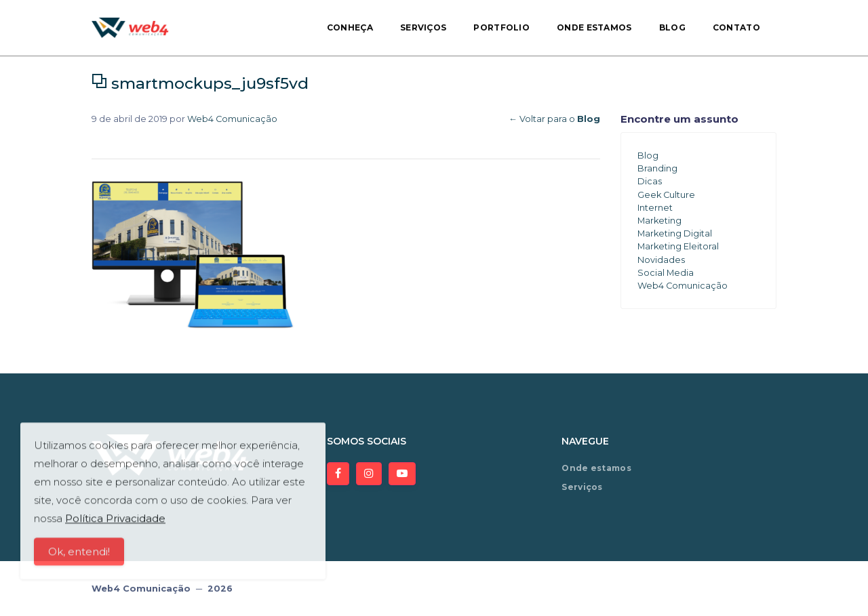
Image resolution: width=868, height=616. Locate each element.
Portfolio (501, 27)
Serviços (423, 27)
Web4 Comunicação (232, 119)
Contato (736, 27)
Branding (657, 168)
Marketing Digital (675, 233)
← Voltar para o (554, 119)
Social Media (666, 273)
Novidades (661, 260)
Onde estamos (594, 27)
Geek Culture (666, 195)
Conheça (350, 27)
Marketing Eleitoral (678, 246)
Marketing (659, 221)
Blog (672, 27)
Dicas (650, 181)
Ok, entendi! (79, 557)
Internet (655, 208)
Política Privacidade (115, 524)
